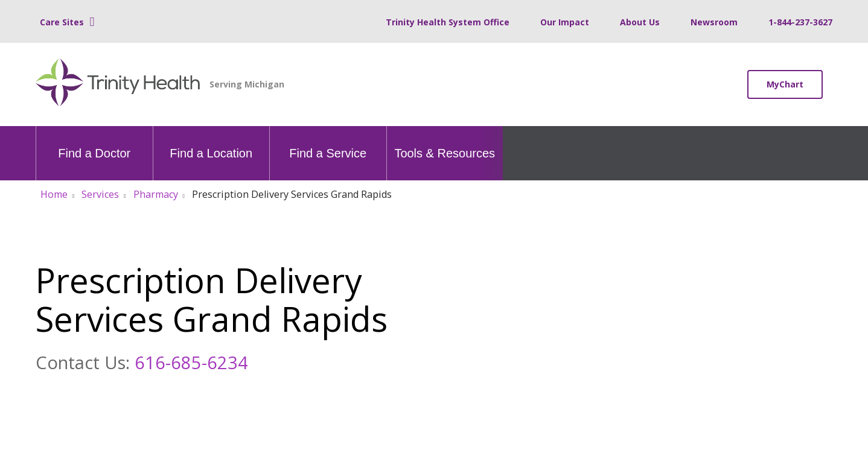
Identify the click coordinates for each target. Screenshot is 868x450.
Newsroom (714, 22)
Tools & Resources (445, 143)
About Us (640, 22)
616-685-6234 (191, 362)
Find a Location (211, 143)
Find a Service (328, 143)
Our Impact (565, 22)
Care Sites (62, 22)
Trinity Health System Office (448, 22)
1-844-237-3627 (800, 22)
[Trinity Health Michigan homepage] (118, 84)
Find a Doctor (94, 143)
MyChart (785, 84)
